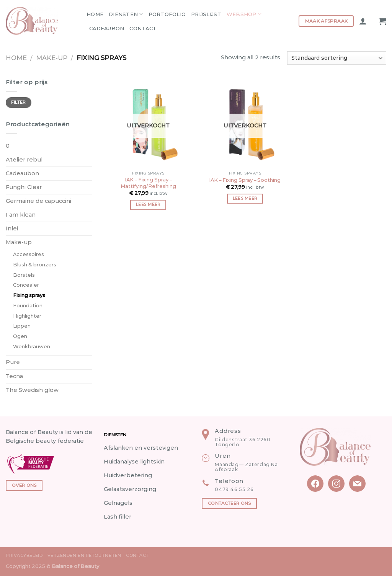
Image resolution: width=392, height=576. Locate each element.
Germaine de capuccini (38, 201)
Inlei (12, 228)
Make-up (52, 58)
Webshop (244, 14)
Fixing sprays (29, 295)
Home (95, 14)
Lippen (22, 326)
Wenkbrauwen (32, 346)
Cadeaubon (107, 28)
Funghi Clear (24, 187)
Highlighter (27, 316)
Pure (13, 362)
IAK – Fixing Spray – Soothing (245, 180)
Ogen (20, 336)
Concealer (26, 285)
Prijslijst (206, 14)
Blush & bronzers (35, 264)
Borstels (24, 275)
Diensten (126, 14)
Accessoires (29, 254)
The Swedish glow (32, 390)
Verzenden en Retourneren (84, 555)
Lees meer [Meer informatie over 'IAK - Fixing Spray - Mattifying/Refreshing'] (148, 205)
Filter (19, 102)
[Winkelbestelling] (337, 58)
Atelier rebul (24, 160)
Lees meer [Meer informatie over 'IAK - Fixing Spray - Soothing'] (245, 198)
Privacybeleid (24, 555)
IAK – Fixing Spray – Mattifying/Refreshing (148, 183)
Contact (143, 28)
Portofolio (167, 14)
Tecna (14, 376)
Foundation (28, 305)
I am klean (21, 215)
